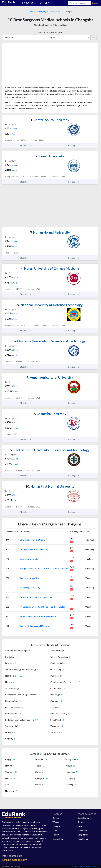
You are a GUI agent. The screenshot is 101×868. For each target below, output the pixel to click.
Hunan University (50, 156)
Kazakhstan (83, 839)
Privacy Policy (93, 866)
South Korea (83, 818)
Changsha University (50, 414)
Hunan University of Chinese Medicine (50, 269)
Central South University (50, 120)
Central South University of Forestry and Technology (50, 450)
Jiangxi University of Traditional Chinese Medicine (44, 568)
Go (94, 37)
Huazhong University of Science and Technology (43, 607)
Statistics (26, 145)
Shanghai (56, 826)
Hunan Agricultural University (50, 377)
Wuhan (56, 822)
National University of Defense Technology (50, 305)
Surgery (43, 11)
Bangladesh (83, 835)
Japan (80, 826)
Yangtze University (29, 559)
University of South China (32, 540)
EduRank (63, 25)
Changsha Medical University (34, 549)
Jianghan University (29, 578)
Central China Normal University (36, 626)
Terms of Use (78, 866)
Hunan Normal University (50, 232)
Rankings (74, 145)
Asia (51, 11)
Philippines (83, 830)
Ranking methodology (14, 860)
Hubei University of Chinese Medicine (38, 616)
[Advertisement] (25, 66)
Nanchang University (30, 588)
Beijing (56, 818)
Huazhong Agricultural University (36, 597)
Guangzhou (58, 839)
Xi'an (55, 830)
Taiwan (81, 822)
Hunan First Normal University (50, 486)
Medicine (32, 11)
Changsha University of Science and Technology (50, 341)
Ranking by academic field (50, 32)
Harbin (56, 835)
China (59, 11)
